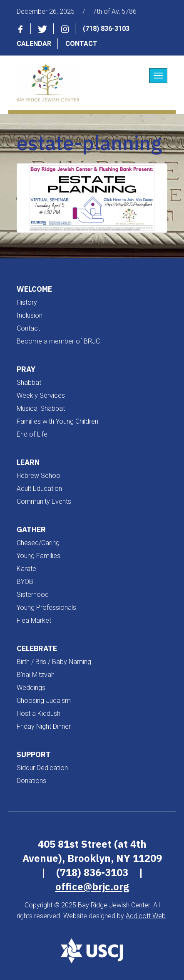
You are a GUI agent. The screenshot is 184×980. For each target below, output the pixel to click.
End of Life (32, 434)
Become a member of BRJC (58, 341)
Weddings (31, 688)
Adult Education (39, 489)
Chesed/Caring (38, 543)
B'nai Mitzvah (36, 675)
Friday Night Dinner (44, 726)
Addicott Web (146, 916)
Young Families (39, 556)
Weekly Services (41, 395)
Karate (26, 569)
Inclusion (30, 315)
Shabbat (29, 383)
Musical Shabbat (41, 408)
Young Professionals (46, 607)
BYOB (25, 582)
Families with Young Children (57, 421)
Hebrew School (39, 476)
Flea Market (34, 620)
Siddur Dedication (42, 768)
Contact (81, 44)
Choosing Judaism (44, 701)
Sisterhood (33, 595)
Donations (31, 781)
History (27, 302)
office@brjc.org (92, 887)
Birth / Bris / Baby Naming (54, 662)
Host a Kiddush (39, 714)
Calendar (34, 44)
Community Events (44, 501)
